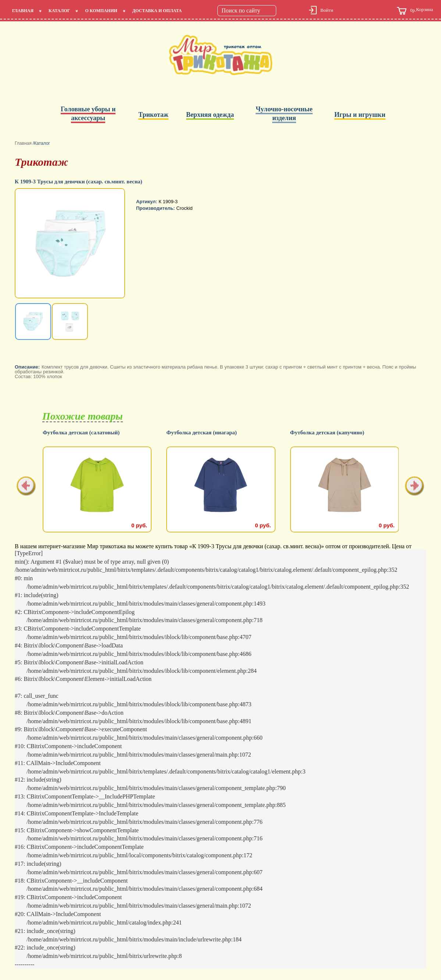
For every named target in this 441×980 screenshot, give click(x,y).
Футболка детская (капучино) (327, 433)
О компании (101, 11)
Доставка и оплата (157, 11)
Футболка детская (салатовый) (81, 433)
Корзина (415, 11)
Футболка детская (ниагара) (202, 433)
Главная (23, 11)
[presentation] (26, 487)
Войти (327, 10)
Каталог (59, 11)
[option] (71, 244)
